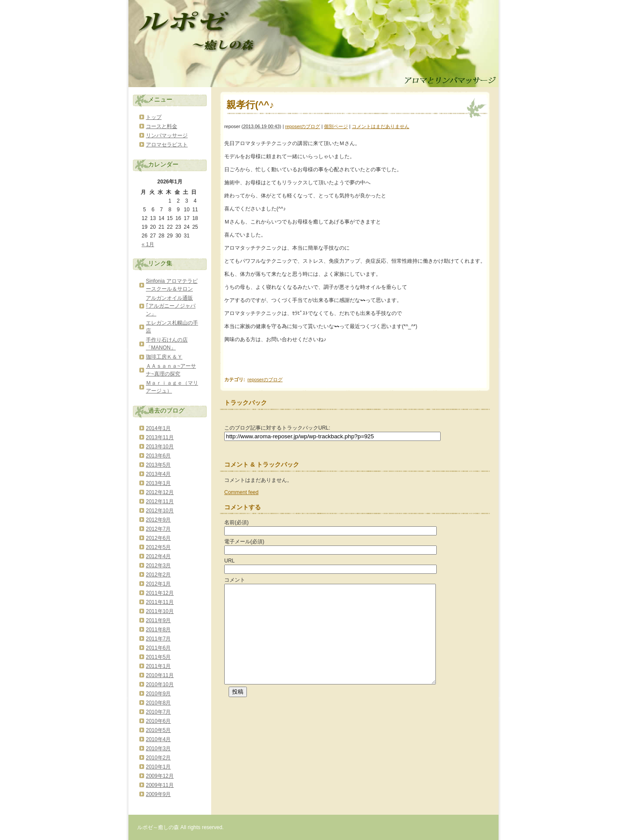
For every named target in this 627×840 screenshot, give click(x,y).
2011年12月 (160, 593)
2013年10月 (160, 447)
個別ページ (336, 126)
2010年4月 (158, 739)
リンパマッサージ (167, 135)
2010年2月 (158, 758)
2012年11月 (160, 501)
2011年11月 (160, 602)
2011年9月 (158, 620)
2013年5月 (158, 465)
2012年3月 (158, 566)
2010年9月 (158, 694)
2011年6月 (158, 648)
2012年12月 (160, 492)
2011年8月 (158, 630)
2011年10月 (160, 611)
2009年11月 (160, 785)
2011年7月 (158, 639)
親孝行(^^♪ (250, 105)
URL (229, 561)
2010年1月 (158, 767)
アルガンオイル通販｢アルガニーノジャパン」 (171, 306)
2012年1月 (158, 584)
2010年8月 (158, 703)
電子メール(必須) (244, 542)
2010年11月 (160, 675)
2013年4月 (158, 474)
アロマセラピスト (167, 145)
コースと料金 (162, 126)
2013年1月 (158, 483)
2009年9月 (158, 794)
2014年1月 (158, 428)
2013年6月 (158, 456)
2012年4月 (158, 556)
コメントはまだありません (381, 126)
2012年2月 (158, 575)
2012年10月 (160, 511)
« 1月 (148, 244)
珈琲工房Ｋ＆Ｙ (164, 357)
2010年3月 (158, 749)
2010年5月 (158, 730)
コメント (235, 580)
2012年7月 (158, 529)
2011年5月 (158, 657)
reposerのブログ (303, 126)
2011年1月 (158, 666)
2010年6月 (158, 721)
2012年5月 (158, 547)
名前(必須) (236, 522)
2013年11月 (160, 437)
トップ (154, 117)
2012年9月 (158, 520)
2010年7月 (158, 712)
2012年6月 (158, 538)
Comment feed (241, 492)
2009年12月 (160, 776)
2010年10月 (160, 684)
